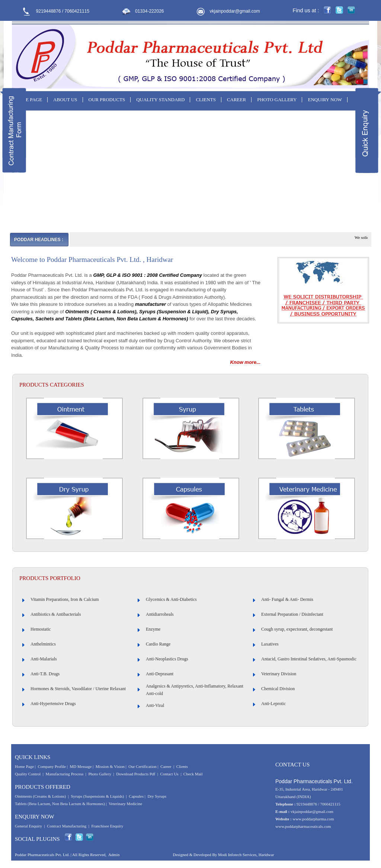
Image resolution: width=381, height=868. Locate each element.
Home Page (24, 766)
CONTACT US (29, 117)
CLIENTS (206, 100)
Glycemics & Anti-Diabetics (171, 599)
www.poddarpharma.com (313, 819)
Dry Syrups (157, 796)
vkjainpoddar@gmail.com (235, 11)
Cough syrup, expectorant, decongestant (297, 629)
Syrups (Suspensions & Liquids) (98, 796)
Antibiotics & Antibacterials (56, 614)
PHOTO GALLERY (277, 100)
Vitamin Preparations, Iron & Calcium (65, 599)
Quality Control (28, 774)
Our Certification (142, 766)
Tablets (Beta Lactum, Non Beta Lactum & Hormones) (60, 804)
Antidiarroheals (160, 614)
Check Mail (193, 774)
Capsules (136, 796)
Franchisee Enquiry (107, 826)
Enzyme (153, 629)
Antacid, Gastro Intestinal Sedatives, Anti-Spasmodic (309, 659)
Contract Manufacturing (67, 826)
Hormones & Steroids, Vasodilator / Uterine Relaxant (78, 689)
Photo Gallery (100, 774)
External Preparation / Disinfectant (292, 614)
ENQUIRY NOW (325, 100)
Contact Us (169, 774)
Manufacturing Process (65, 774)
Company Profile (52, 766)
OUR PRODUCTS (107, 100)
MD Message (81, 766)
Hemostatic (41, 629)
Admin (114, 855)
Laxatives (270, 644)
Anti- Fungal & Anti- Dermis (287, 599)
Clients (182, 766)
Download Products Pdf (136, 774)
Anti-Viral (155, 705)
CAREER (236, 100)
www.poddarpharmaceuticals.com (303, 826)
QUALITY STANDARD (160, 100)
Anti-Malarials (44, 659)
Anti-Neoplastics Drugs (167, 659)
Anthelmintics (43, 644)
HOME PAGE (28, 100)
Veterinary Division (279, 674)
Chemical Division (278, 689)
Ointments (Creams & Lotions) (40, 796)
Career (166, 766)
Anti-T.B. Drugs (45, 674)
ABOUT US (65, 100)
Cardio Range (158, 644)
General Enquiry (28, 826)
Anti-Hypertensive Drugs (53, 704)
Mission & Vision (110, 766)
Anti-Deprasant (160, 674)
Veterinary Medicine (125, 804)
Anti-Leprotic (273, 704)
